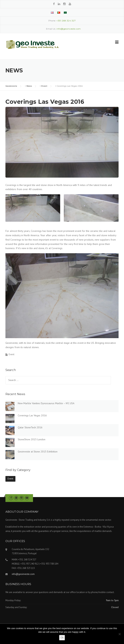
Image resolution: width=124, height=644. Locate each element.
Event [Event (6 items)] (10, 479)
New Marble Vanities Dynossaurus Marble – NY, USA (46, 403)
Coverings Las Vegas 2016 (32, 415)
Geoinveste (11, 86)
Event (44, 86)
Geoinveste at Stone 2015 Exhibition (38, 452)
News (29, 86)
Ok (62, 637)
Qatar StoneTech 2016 (30, 427)
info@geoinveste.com (23, 574)
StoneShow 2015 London (32, 439)
